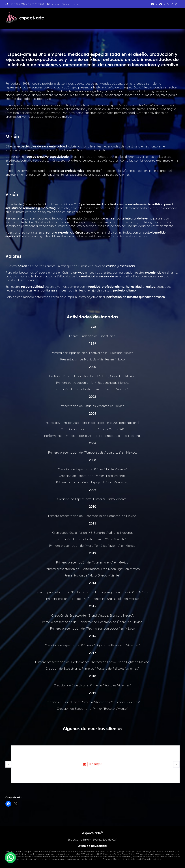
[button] (10, 858)
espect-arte (92, 833)
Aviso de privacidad (92, 846)
